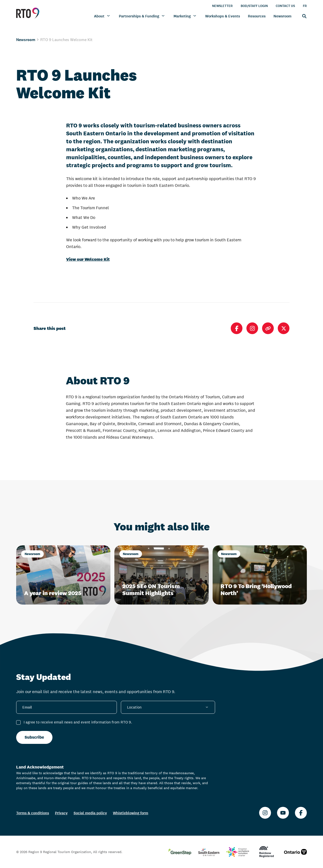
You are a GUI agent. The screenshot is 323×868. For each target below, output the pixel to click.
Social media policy (90, 813)
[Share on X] (284, 328)
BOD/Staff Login (254, 6)
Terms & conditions (33, 813)
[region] (161, 31)
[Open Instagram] (252, 328)
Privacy (61, 813)
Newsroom (26, 40)
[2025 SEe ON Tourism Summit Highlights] (161, 575)
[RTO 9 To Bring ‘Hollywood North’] (260, 575)
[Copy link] (268, 328)
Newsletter (222, 6)
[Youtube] (283, 813)
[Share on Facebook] (237, 328)
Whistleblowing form (131, 813)
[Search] (303, 16)
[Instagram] (265, 813)
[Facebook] (301, 813)
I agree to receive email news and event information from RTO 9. (78, 722)
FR (305, 6)
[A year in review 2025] (63, 575)
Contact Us (285, 6)
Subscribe (34, 737)
